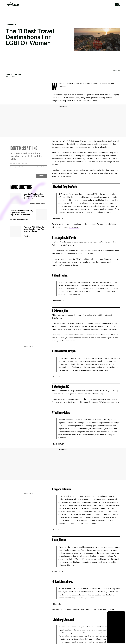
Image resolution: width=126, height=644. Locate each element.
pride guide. (74, 227)
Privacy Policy (14, 169)
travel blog (101, 156)
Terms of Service (41, 168)
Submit (42, 176)
